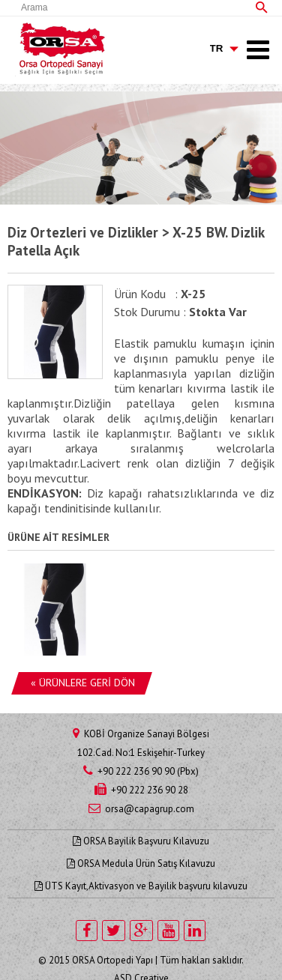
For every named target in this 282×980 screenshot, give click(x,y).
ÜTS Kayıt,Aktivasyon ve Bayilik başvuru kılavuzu (141, 886)
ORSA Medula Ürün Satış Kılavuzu (141, 863)
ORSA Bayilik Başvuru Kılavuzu (141, 841)
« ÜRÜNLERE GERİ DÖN (83, 683)
